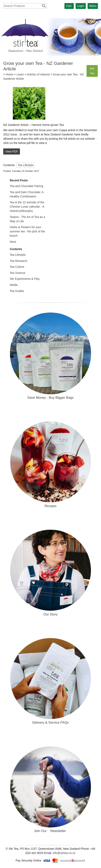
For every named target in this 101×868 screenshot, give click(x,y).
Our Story (51, 614)
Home (9, 74)
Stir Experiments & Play (25, 279)
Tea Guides (17, 291)
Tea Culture (17, 267)
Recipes (50, 506)
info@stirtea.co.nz (64, 853)
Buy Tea (92, 71)
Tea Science (17, 273)
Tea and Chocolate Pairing (26, 186)
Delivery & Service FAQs (50, 722)
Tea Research (18, 261)
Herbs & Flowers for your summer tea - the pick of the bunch (27, 231)
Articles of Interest (38, 74)
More (13, 242)
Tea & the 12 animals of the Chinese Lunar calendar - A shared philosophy (27, 207)
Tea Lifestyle (26, 165)
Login (81, 6)
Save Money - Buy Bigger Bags (50, 398)
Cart (69, 6)
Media (14, 285)
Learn (20, 74)
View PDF (12, 151)
